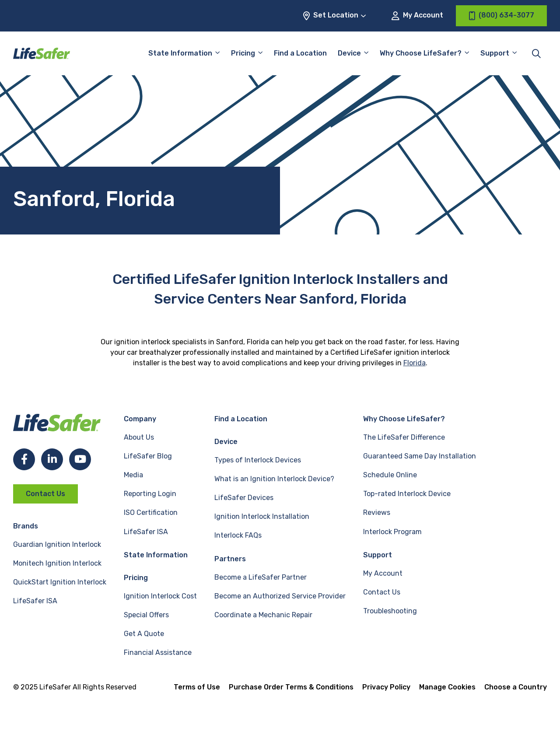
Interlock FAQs (238, 535)
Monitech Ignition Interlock (57, 563)
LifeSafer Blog (148, 456)
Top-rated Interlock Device (407, 494)
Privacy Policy (386, 687)
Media (133, 475)
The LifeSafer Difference (404, 437)
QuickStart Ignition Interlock (60, 582)
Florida (415, 363)
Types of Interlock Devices (258, 460)
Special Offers (146, 615)
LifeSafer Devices (244, 498)
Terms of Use (197, 687)
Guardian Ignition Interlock (57, 544)
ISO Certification (151, 512)
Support (495, 53)
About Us (139, 437)
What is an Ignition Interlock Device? (274, 479)
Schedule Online (390, 475)
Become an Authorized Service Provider (280, 596)
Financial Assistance (158, 652)
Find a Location (300, 53)
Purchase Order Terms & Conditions (291, 687)
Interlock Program (392, 532)
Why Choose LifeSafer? (421, 53)
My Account (417, 16)
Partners (230, 559)
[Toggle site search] (536, 53)
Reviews (377, 512)
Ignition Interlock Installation (262, 516)
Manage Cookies (447, 687)
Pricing (243, 53)
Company (140, 419)
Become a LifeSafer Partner (261, 577)
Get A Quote (144, 634)
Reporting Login (150, 494)
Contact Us (45, 494)
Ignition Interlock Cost (160, 596)
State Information (180, 53)
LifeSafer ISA (35, 601)
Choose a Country (516, 687)
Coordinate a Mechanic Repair (263, 615)
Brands (26, 526)
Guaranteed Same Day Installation (420, 456)
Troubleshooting (390, 611)
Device (349, 53)
